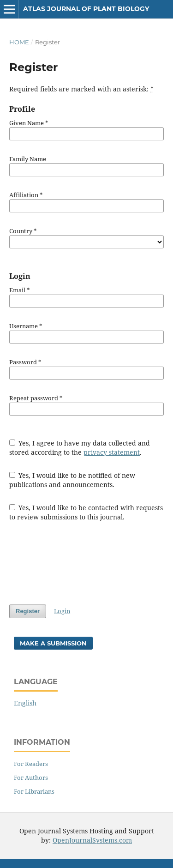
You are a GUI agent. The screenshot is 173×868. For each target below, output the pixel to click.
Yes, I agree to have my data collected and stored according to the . (80, 448)
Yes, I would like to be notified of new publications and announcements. (72, 480)
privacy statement (112, 452)
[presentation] (79, 563)
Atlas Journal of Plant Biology (86, 9)
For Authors (31, 778)
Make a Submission (53, 643)
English (25, 703)
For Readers (31, 764)
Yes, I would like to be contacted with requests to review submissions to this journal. (86, 512)
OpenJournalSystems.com (92, 840)
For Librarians (34, 791)
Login (62, 611)
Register (28, 611)
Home (19, 42)
